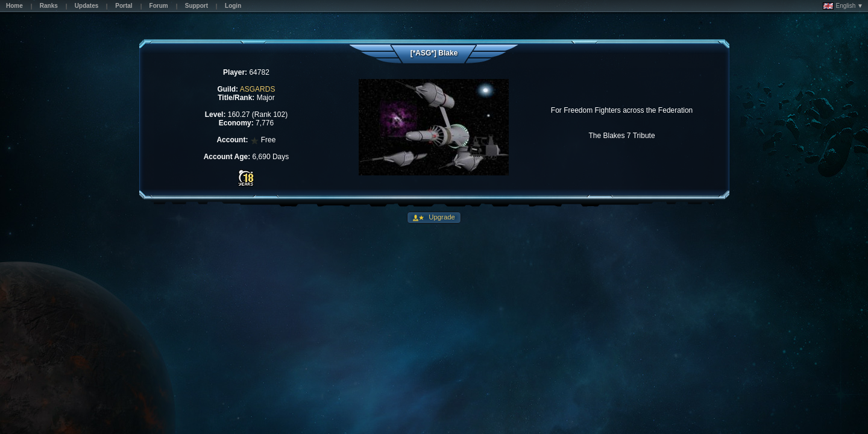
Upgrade (441, 217)
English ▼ (843, 6)
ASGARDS (258, 89)
